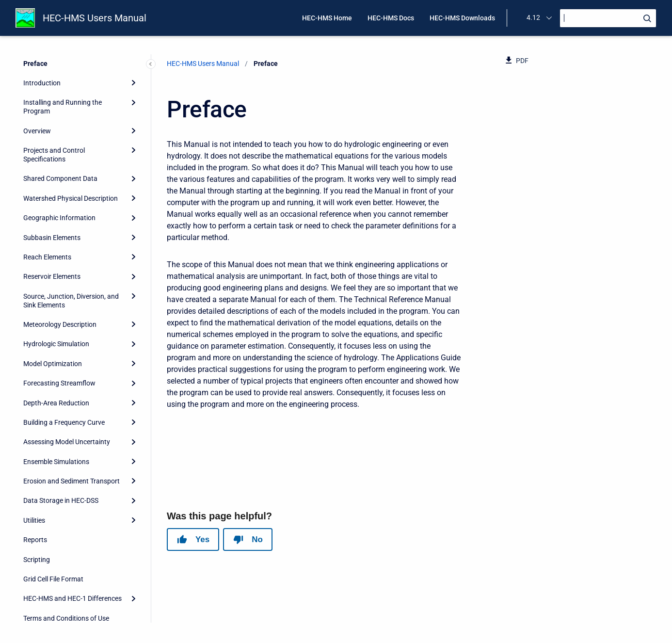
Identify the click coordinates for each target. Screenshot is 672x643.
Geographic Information (59, 218)
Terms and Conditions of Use (66, 618)
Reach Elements (47, 257)
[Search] (608, 18)
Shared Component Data (60, 178)
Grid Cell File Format (53, 579)
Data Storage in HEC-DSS (61, 500)
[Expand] (133, 83)
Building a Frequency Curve (64, 422)
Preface (35, 64)
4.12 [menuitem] (533, 17)
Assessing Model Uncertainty (67, 442)
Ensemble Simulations (56, 462)
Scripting (37, 560)
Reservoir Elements (52, 276)
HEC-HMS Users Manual (95, 18)
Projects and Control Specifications (54, 155)
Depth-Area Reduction (56, 403)
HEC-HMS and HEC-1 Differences (72, 598)
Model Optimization (53, 364)
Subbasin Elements (52, 238)
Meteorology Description (60, 324)
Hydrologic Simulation (56, 344)
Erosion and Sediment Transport (72, 481)
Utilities (34, 520)
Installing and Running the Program (63, 107)
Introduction (42, 83)
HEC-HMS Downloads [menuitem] (462, 18)
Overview (37, 131)
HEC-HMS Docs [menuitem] (391, 18)
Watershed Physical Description (71, 198)
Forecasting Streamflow (59, 383)
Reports (35, 540)
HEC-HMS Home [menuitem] (327, 18)
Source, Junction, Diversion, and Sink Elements (71, 301)
